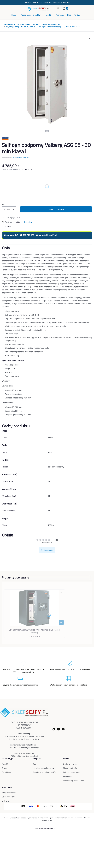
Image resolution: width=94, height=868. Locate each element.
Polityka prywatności (71, 772)
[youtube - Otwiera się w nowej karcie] (63, 729)
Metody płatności (70, 768)
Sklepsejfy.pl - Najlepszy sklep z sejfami (22, 24)
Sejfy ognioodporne (51, 24)
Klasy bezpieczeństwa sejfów (44, 772)
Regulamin (67, 776)
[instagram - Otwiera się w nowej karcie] (59, 729)
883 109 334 (15, 748)
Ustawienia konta (9, 797)
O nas (4, 768)
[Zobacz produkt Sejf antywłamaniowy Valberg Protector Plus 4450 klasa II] (61, 622)
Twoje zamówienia (9, 793)
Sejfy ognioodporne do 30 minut (20, 27)
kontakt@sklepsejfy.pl (30, 748)
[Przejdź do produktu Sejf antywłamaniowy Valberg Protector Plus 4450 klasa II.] (34, 608)
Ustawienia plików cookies (74, 780)
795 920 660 (37, 2)
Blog (34, 764)
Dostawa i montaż (70, 764)
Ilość (4, 205)
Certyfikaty (6, 772)
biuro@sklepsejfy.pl (47, 235)
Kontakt (5, 764)
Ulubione (5, 801)
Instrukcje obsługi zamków (43, 768)
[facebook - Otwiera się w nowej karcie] (54, 729)
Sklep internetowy (44, 828)
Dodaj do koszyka (56, 209)
